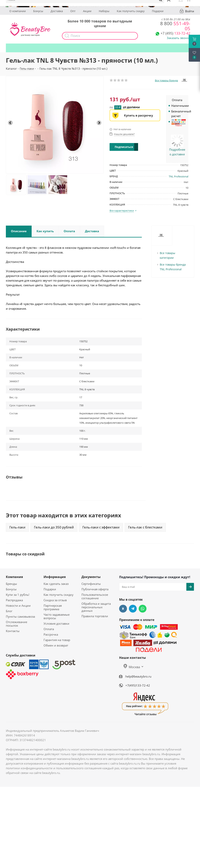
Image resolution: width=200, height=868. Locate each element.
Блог (9, 611)
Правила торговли (95, 616)
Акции (87, 11)
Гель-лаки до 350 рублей (54, 527)
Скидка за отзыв (55, 600)
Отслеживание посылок (17, 624)
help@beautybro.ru (138, 676)
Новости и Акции (18, 606)
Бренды (11, 584)
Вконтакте (123, 609)
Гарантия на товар (57, 640)
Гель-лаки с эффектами (101, 527)
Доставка (57, 11)
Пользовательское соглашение (95, 596)
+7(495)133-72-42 (138, 685)
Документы (91, 577)
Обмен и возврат (56, 645)
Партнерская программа (53, 607)
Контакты (13, 631)
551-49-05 (175, 26)
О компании (18, 11)
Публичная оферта (95, 589)
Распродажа (14, 600)
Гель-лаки (17, 527)
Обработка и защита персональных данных (96, 607)
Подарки (158, 11)
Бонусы (38, 11)
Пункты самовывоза (20, 616)
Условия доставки (56, 623)
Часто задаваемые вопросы (57, 616)
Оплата (49, 629)
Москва (132, 667)
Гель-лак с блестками (145, 527)
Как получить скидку (131, 11)
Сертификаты (91, 584)
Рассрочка (51, 634)
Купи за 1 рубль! (18, 595)
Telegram (133, 609)
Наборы (104, 11)
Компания (14, 577)
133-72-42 (175, 33)
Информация (55, 577)
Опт (73, 11)
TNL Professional (179, 176)
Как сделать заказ (56, 584)
